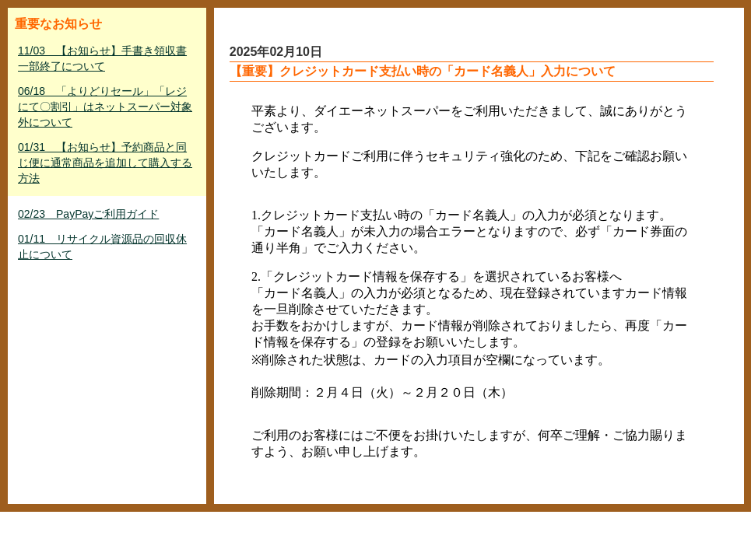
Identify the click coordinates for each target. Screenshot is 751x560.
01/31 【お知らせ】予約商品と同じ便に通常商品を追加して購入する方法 (105, 163)
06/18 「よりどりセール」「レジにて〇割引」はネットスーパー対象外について (105, 107)
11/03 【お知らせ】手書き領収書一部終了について (102, 58)
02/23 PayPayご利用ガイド (88, 214)
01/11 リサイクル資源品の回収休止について (102, 247)
